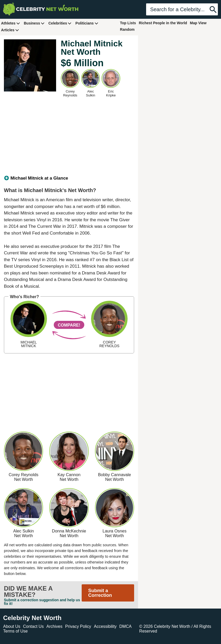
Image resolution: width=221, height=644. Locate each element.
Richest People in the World (163, 23)
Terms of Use (15, 631)
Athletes (11, 23)
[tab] (69, 178)
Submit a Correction (100, 593)
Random (127, 29)
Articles (10, 30)
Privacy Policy (78, 626)
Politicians (87, 23)
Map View (198, 23)
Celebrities (60, 23)
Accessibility (105, 626)
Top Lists (128, 23)
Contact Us (33, 626)
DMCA (125, 626)
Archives (54, 626)
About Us (12, 626)
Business (34, 23)
